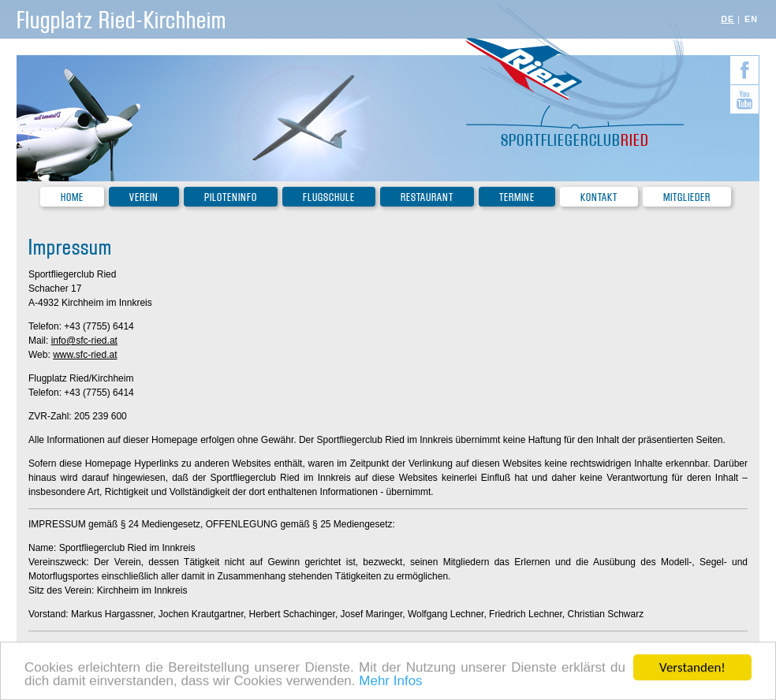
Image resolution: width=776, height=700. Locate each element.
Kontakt (599, 197)
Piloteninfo (231, 197)
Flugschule (329, 197)
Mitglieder (687, 197)
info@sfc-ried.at (84, 341)
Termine (517, 197)
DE (727, 19)
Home (72, 197)
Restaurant (427, 197)
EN (751, 19)
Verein (144, 197)
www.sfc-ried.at (85, 355)
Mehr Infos (390, 681)
